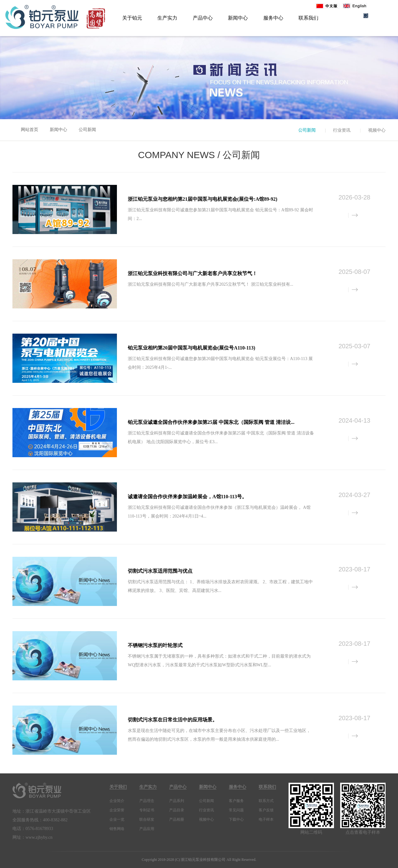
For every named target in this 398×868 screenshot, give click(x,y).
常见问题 (236, 810)
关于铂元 (132, 18)
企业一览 (117, 819)
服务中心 (273, 18)
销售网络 (117, 829)
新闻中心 (238, 18)
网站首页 (30, 130)
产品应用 (147, 829)
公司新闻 (87, 130)
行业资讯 (342, 130)
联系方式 (266, 801)
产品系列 (177, 801)
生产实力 (167, 18)
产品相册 (177, 819)
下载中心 (236, 819)
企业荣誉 (117, 810)
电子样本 (266, 819)
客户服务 (236, 801)
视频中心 (377, 130)
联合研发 (147, 819)
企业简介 (117, 801)
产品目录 (177, 810)
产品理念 (147, 801)
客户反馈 (266, 810)
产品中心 (203, 18)
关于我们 (118, 787)
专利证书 (147, 810)
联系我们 (267, 787)
